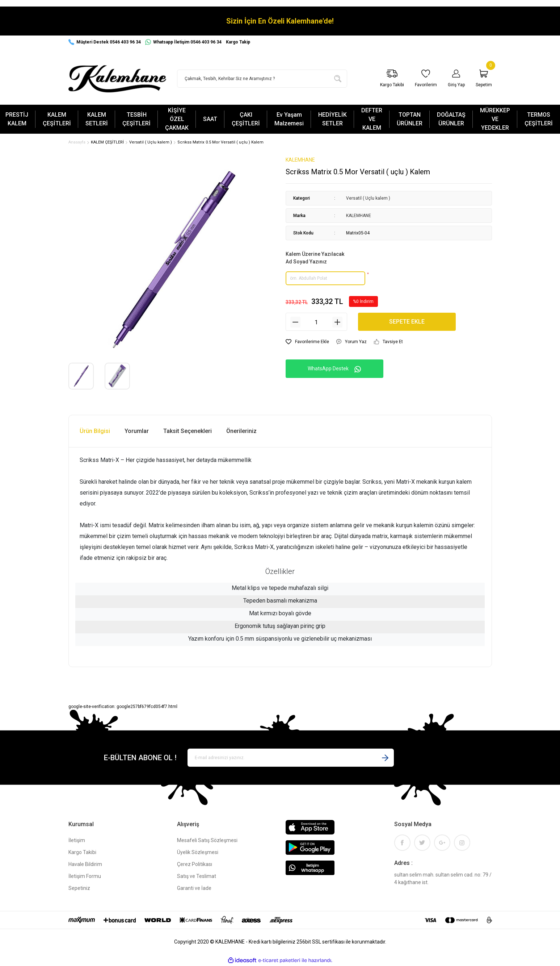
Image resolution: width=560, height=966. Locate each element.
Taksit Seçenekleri (188, 432)
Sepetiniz (79, 889)
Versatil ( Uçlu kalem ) (368, 199)
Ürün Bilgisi (95, 432)
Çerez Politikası (195, 865)
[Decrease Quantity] (295, 323)
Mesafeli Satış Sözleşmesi (207, 841)
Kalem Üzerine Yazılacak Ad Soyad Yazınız (315, 259)
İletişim (77, 841)
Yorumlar (137, 432)
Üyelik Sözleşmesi (198, 853)
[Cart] (484, 79)
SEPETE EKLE (407, 322)
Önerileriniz (241, 432)
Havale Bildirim (85, 865)
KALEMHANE (300, 161)
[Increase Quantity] (337, 323)
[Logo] (117, 79)
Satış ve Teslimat (197, 877)
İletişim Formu (85, 877)
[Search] (262, 79)
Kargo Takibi (82, 853)
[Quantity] (316, 323)
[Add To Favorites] (307, 342)
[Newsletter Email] (291, 758)
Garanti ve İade (194, 889)
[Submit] (385, 758)
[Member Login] (456, 79)
